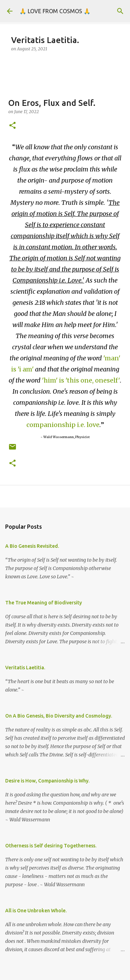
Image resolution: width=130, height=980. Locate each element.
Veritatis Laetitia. (25, 668)
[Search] (120, 11)
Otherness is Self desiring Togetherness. (51, 846)
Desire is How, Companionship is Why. (47, 781)
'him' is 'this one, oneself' (81, 380)
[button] (12, 126)
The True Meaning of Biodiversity (44, 603)
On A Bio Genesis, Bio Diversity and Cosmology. (59, 716)
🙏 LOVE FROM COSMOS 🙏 (55, 11)
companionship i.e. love (63, 425)
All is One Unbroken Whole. (36, 911)
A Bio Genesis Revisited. (32, 546)
